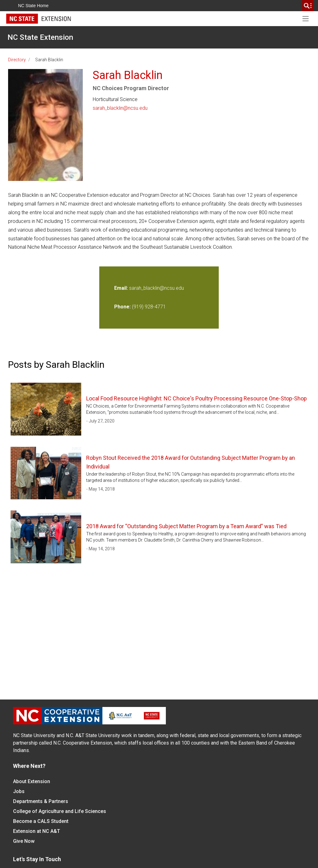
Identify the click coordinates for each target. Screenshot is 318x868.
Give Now (24, 841)
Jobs (19, 791)
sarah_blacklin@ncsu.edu (120, 108)
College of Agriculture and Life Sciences (60, 811)
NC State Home (33, 6)
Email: (122, 288)
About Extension (32, 781)
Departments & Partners (41, 801)
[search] (308, 6)
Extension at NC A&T (37, 831)
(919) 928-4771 (149, 307)
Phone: (122, 307)
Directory (17, 60)
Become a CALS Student (41, 821)
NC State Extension (40, 37)
